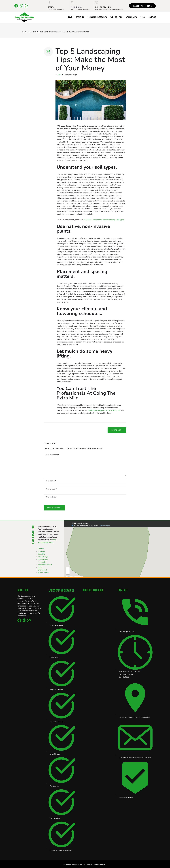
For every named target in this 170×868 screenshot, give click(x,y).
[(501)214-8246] (72, 2)
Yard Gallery (116, 17)
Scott (40, 567)
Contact (152, 17)
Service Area (131, 17)
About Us (80, 17)
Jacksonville (43, 559)
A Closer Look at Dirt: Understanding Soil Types (104, 220)
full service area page (47, 541)
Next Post (116, 430)
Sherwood (42, 570)
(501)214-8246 (76, 7)
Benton (41, 549)
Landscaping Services (97, 17)
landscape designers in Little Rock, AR (104, 410)
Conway (41, 551)
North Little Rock (45, 565)
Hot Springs (43, 557)
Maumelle (42, 562)
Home (70, 17)
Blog (143, 17)
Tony (60, 75)
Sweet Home (43, 573)
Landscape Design (70, 75)
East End (42, 554)
